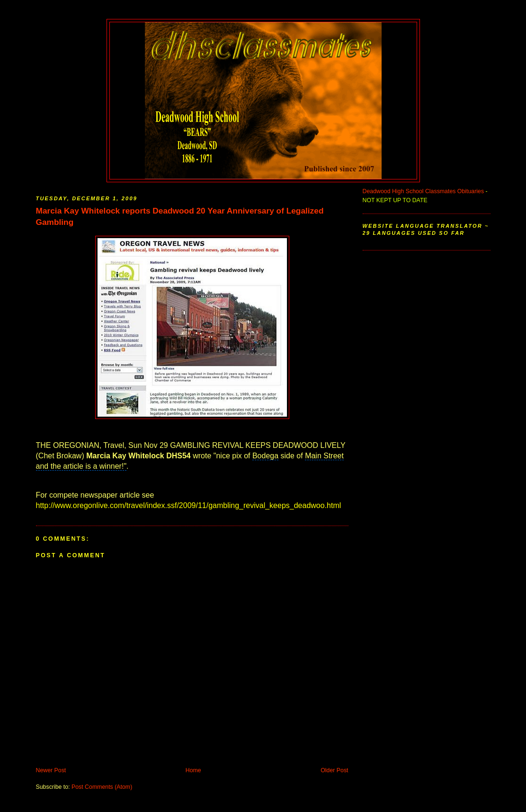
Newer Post (51, 770)
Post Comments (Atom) (102, 787)
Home (193, 770)
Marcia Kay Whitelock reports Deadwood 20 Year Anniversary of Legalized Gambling (180, 216)
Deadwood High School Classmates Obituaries (423, 191)
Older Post (334, 770)
